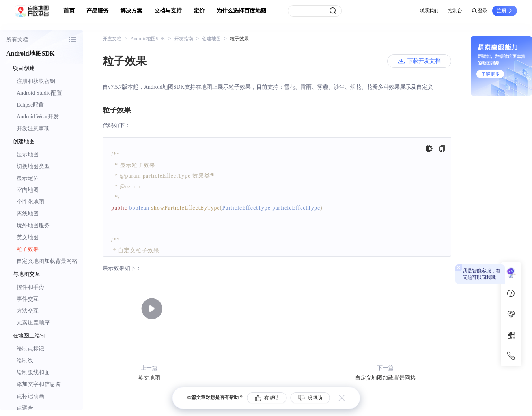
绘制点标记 (30, 349)
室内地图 (28, 190)
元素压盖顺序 (33, 323)
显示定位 (28, 178)
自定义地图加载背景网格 (47, 261)
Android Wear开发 (38, 117)
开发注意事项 (33, 128)
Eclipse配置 (30, 105)
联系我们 (429, 11)
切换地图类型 (33, 166)
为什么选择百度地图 (241, 11)
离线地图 (28, 214)
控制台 (455, 11)
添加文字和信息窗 (39, 384)
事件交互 (28, 299)
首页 (69, 11)
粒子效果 (28, 249)
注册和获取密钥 (36, 81)
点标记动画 (30, 396)
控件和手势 (30, 287)
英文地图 (28, 237)
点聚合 (25, 408)
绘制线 (25, 361)
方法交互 (28, 311)
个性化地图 (30, 202)
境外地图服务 (33, 226)
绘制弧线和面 (33, 372)
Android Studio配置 (39, 93)
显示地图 (28, 155)
